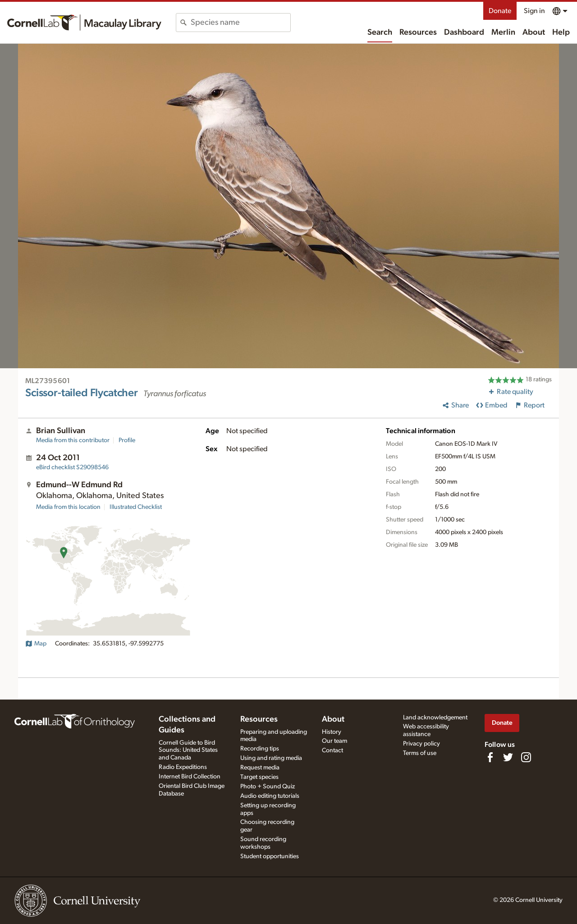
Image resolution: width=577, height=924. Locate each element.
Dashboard (464, 32)
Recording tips (260, 749)
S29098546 (72, 467)
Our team (334, 741)
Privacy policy (421, 744)
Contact (332, 750)
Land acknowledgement (435, 718)
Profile (127, 440)
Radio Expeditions (183, 767)
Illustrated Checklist (136, 507)
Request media (260, 768)
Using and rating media (271, 758)
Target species (259, 777)
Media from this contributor (73, 440)
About (534, 32)
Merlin (503, 32)
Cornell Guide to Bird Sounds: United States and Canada (188, 750)
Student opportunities (270, 856)
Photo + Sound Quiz (268, 787)
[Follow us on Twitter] (508, 757)
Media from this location (68, 507)
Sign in (534, 11)
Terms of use (420, 753)
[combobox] (240, 23)
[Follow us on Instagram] (526, 757)
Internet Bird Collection (190, 777)
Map (36, 644)
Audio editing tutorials (270, 796)
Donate (500, 11)
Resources (418, 32)
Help (561, 32)
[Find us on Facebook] (490, 757)
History (332, 732)
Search (380, 32)
